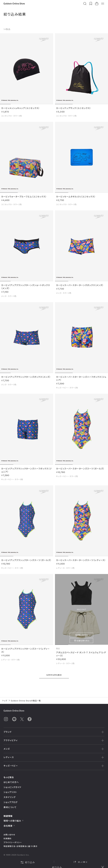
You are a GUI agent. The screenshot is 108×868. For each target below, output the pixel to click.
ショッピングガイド (12, 787)
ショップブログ (11, 802)
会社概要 (9, 826)
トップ (5, 701)
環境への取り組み (14, 821)
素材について (10, 807)
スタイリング (10, 797)
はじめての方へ (11, 782)
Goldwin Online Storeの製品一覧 (26, 701)
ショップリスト (10, 792)
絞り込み (28, 862)
